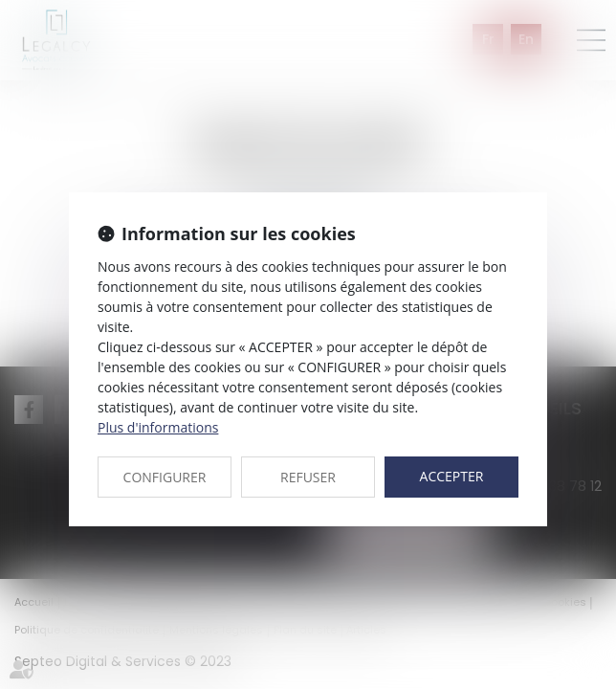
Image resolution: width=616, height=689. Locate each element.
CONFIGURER (165, 477)
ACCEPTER (452, 476)
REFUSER (308, 477)
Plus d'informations (158, 427)
